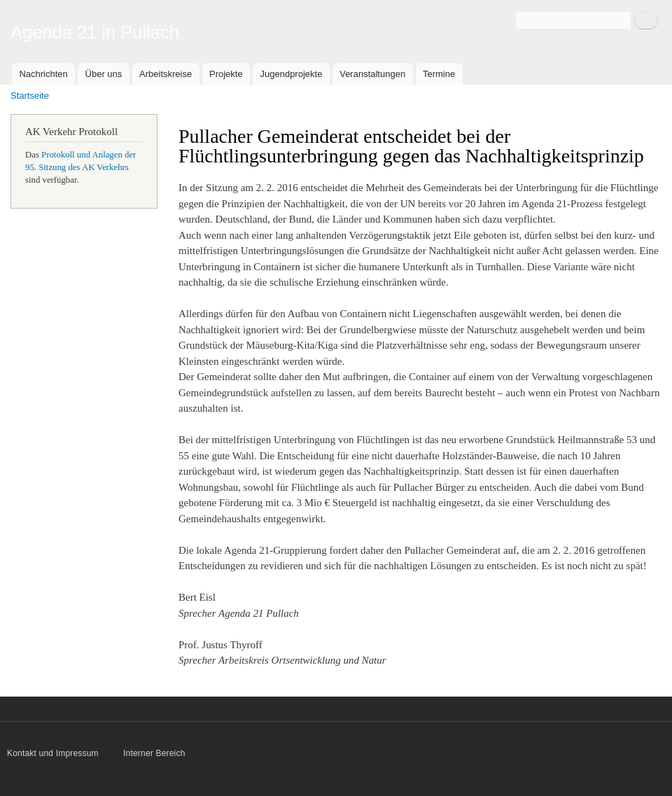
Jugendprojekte (291, 74)
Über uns (104, 74)
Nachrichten (43, 74)
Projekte (226, 74)
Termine (439, 74)
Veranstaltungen (372, 74)
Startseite (30, 96)
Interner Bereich (154, 753)
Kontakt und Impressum (54, 753)
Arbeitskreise (166, 74)
